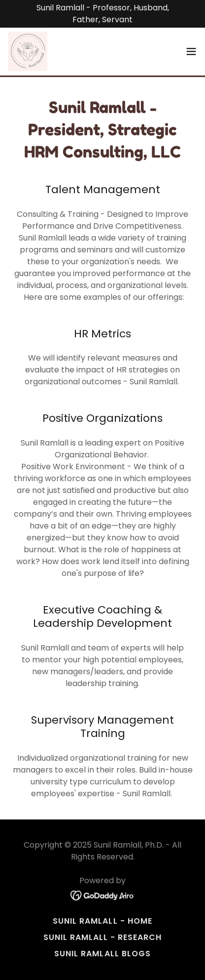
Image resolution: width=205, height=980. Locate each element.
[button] (191, 51)
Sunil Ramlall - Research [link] (102, 937)
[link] (28, 51)
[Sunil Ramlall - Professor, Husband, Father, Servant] (102, 14)
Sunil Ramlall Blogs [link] (102, 954)
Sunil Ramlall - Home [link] (102, 921)
